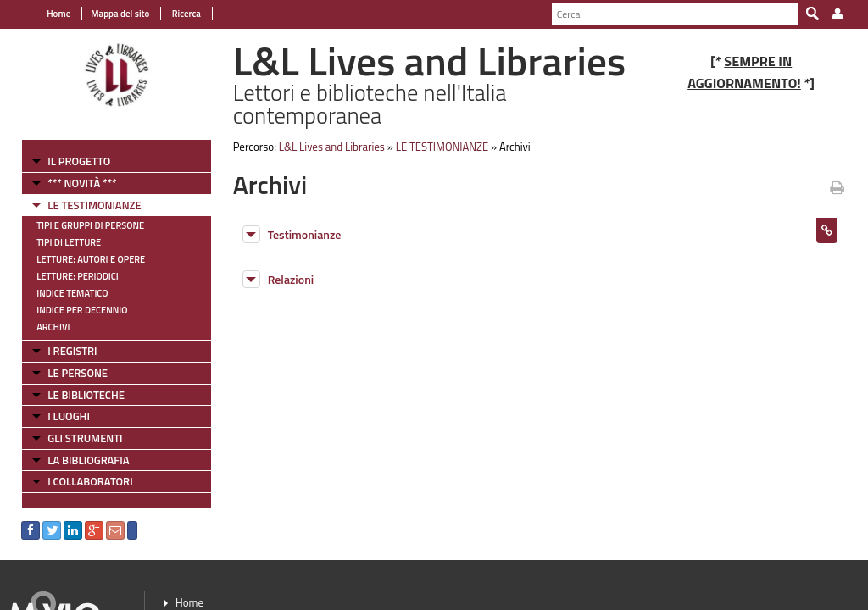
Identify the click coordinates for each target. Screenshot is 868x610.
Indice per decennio (82, 310)
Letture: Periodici (77, 276)
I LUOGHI (69, 416)
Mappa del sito (120, 14)
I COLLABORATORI (90, 481)
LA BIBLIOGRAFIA (88, 460)
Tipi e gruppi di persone (90, 225)
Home (58, 14)
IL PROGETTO (79, 161)
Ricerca (185, 14)
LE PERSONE (78, 373)
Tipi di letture (69, 242)
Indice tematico (72, 293)
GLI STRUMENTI (85, 438)
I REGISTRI (72, 351)
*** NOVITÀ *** (82, 183)
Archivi (53, 327)
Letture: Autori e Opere (91, 259)
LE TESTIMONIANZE (94, 205)
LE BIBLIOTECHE (86, 395)
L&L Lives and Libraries (332, 147)
